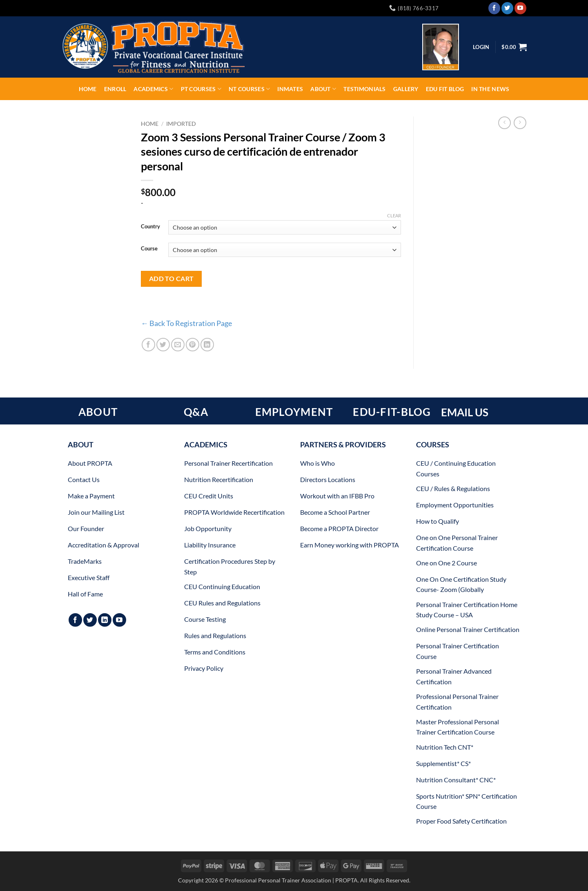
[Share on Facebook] (148, 345)
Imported (181, 124)
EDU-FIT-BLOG (392, 412)
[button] (514, 47)
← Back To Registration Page (186, 323)
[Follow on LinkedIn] (105, 620)
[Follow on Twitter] (507, 8)
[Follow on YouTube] (520, 8)
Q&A (196, 412)
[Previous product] (520, 123)
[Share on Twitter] (163, 345)
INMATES (290, 89)
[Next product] (504, 123)
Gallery (406, 89)
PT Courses (201, 89)
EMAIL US (465, 412)
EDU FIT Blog (445, 89)
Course (149, 249)
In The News (490, 89)
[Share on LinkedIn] (207, 345)
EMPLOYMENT (294, 412)
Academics (153, 89)
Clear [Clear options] (394, 215)
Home (88, 89)
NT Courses (249, 89)
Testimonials (364, 89)
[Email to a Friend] (178, 345)
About (323, 89)
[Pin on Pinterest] (193, 345)
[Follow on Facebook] (494, 8)
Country (150, 227)
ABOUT (98, 412)
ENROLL (115, 89)
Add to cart (171, 279)
